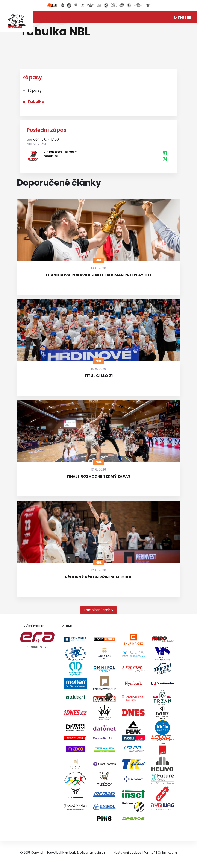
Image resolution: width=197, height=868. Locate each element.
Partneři (149, 853)
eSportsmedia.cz (92, 853)
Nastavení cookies (127, 853)
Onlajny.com (167, 853)
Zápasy (35, 90)
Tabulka (36, 101)
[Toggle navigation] (183, 17)
